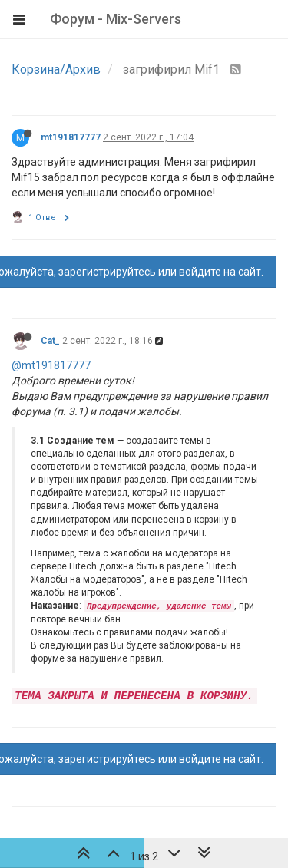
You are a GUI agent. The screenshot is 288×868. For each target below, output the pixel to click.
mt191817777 (71, 137)
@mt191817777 (51, 365)
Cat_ (50, 341)
